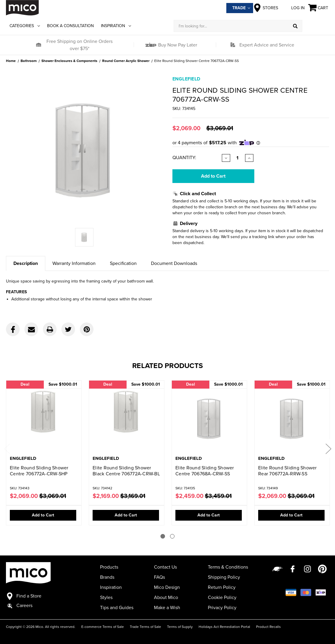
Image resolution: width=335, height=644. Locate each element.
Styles (106, 598)
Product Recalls (268, 627)
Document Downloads (174, 263)
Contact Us (165, 567)
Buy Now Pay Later (177, 45)
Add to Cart (43, 515)
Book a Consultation (70, 26)
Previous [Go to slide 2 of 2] (7, 448)
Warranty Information (74, 263)
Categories (25, 26)
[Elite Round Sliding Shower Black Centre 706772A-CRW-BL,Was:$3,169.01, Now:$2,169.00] (127, 419)
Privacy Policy (222, 608)
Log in (293, 8)
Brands (107, 577)
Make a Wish (167, 608)
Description (26, 263)
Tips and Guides (117, 608)
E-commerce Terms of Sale (103, 627)
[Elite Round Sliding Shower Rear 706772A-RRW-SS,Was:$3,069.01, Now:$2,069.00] (292, 419)
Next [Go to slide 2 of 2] (328, 448)
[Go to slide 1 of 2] (163, 536)
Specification (123, 263)
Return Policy (222, 587)
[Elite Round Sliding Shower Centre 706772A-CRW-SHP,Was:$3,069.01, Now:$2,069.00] (44, 419)
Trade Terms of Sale (145, 627)
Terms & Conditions (228, 567)
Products (109, 567)
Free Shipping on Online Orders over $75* (80, 45)
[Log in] (316, 26)
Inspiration (116, 26)
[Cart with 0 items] (319, 8)
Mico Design (167, 587)
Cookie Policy (222, 598)
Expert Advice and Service (267, 45)
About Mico (166, 598)
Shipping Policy (224, 577)
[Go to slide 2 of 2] (172, 536)
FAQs (159, 577)
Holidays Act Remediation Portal (224, 627)
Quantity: (184, 158)
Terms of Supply (180, 627)
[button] (38, 45)
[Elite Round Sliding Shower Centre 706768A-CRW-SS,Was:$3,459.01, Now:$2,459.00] (209, 419)
